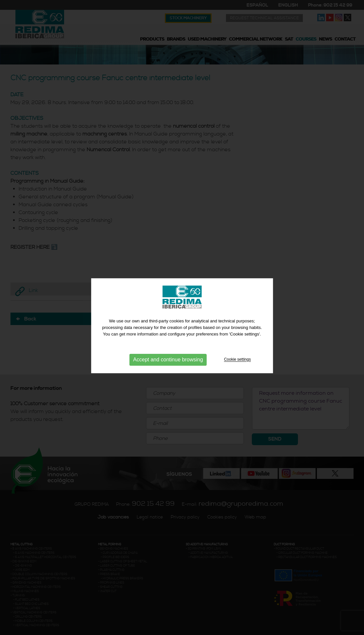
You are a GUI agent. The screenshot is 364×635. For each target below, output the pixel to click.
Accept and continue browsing (168, 365)
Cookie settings (237, 365)
